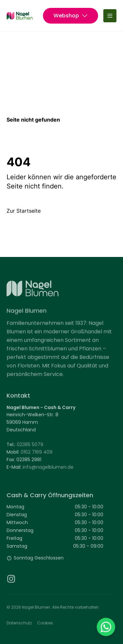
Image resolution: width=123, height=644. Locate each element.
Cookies (45, 624)
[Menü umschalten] (110, 16)
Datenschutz (19, 624)
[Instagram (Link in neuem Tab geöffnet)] (11, 580)
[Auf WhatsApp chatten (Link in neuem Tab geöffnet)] (106, 627)
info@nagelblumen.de (48, 469)
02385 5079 (30, 446)
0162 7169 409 (37, 454)
